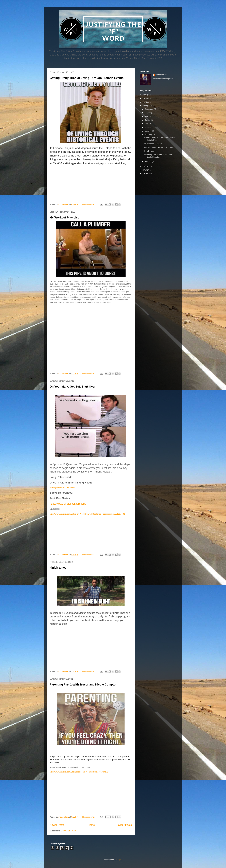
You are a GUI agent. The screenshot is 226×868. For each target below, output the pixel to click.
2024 (145, 98)
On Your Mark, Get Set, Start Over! (73, 387)
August (148, 113)
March (148, 131)
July (147, 116)
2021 (145, 166)
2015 (145, 173)
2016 (145, 170)
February (149, 135)
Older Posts (125, 825)
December (149, 109)
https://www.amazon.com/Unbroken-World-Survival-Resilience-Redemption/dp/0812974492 (87, 514)
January (148, 161)
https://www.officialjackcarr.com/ (68, 504)
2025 (145, 95)
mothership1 (161, 75)
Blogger (118, 860)
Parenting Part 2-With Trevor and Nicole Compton (83, 684)
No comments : (89, 204)
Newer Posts (57, 825)
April (147, 127)
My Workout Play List (64, 217)
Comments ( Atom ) (69, 831)
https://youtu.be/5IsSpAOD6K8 (62, 488)
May (147, 124)
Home (91, 825)
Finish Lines (58, 568)
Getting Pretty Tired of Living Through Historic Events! (87, 78)
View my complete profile (163, 79)
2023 (145, 102)
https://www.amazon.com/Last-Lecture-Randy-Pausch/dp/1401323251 (79, 772)
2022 (145, 106)
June (147, 120)
